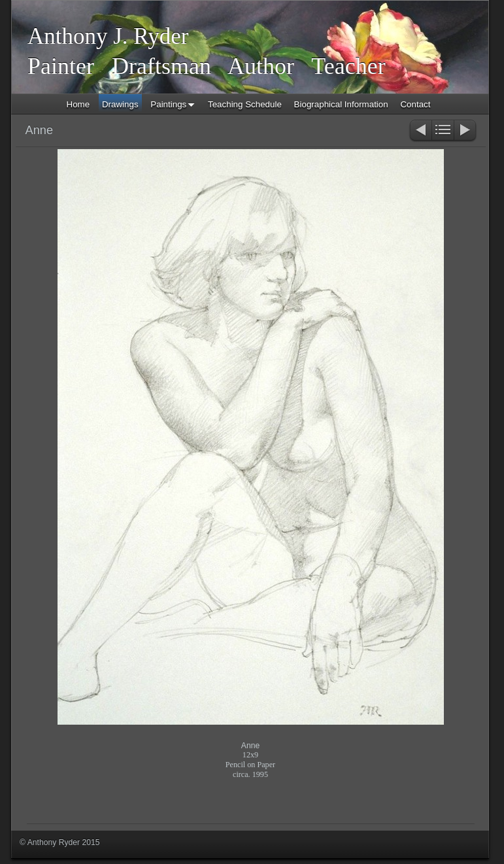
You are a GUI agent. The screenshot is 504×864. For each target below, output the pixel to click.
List (443, 131)
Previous (420, 131)
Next (466, 131)
